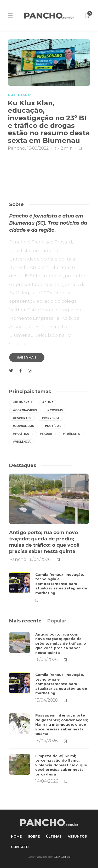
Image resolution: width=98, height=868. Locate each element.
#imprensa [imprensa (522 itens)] (50, 418)
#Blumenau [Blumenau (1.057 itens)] (22, 402)
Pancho (16, 148)
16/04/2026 (39, 559)
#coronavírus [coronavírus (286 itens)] (25, 410)
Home (16, 836)
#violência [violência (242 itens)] (22, 442)
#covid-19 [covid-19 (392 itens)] (55, 410)
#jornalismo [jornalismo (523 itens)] (24, 426)
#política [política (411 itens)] (21, 434)
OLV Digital (62, 857)
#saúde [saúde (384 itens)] (46, 434)
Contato (20, 847)
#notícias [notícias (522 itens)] (53, 426)
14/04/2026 (47, 781)
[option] (49, 538)
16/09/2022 (38, 148)
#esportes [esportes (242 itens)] (22, 418)
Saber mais (27, 357)
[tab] (25, 621)
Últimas (54, 836)
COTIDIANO (19, 95)
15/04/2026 (46, 700)
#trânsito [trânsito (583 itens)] (71, 434)
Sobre (34, 836)
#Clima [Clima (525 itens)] (48, 402)
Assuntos (77, 836)
